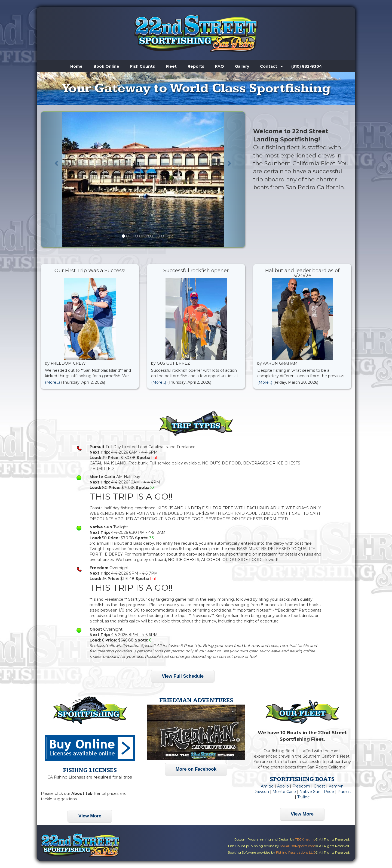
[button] (56, 179)
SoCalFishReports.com (298, 846)
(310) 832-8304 (307, 66)
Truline (304, 797)
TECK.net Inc (305, 839)
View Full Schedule (183, 676)
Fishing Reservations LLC (296, 852)
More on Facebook (196, 769)
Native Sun (310, 792)
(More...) (52, 382)
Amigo (267, 786)
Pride (329, 792)
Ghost (319, 786)
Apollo (283, 786)
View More (90, 816)
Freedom (301, 786)
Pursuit (344, 792)
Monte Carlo (284, 792)
